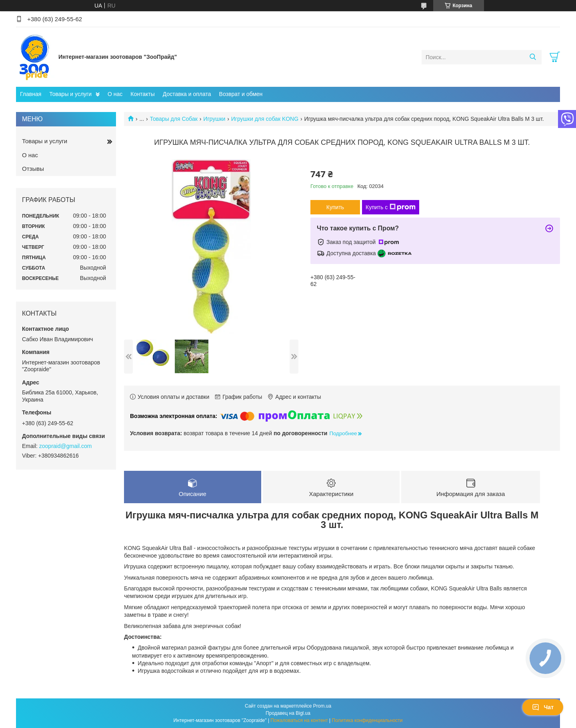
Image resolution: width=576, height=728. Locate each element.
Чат (543, 707)
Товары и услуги (70, 94)
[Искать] (533, 57)
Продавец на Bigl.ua (288, 713)
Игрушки (214, 119)
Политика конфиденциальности (367, 720)
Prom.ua (322, 706)
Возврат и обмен (241, 94)
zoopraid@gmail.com (66, 446)
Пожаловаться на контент (299, 720)
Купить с (391, 207)
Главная (31, 94)
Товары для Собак (174, 119)
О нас (115, 94)
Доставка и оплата (187, 94)
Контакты (142, 94)
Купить (335, 207)
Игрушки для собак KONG (265, 119)
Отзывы (33, 169)
